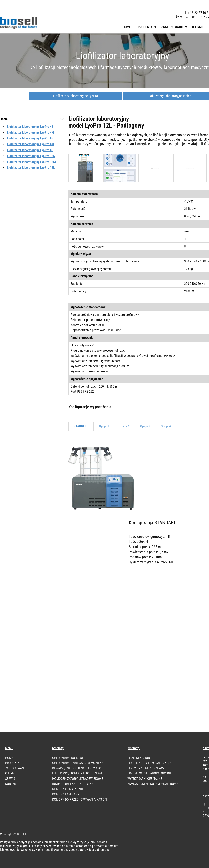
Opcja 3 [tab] (145, 426)
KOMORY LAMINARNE (67, 794)
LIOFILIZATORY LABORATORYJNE (149, 763)
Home (127, 27)
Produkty (145, 27)
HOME (9, 758)
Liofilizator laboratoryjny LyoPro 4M (31, 133)
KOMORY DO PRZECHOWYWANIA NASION (79, 799)
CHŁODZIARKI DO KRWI (68, 758)
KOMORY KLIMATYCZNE (68, 789)
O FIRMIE (11, 773)
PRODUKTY (12, 763)
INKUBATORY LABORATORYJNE (73, 784)
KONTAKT (11, 784)
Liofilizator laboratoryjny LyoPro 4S (30, 127)
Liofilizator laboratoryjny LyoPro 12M (31, 162)
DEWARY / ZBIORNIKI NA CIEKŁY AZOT (78, 768)
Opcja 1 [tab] (104, 426)
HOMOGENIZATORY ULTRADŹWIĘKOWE (78, 779)
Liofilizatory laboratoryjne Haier (169, 96)
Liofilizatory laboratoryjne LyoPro (76, 96)
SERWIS (10, 779)
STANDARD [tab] (81, 426)
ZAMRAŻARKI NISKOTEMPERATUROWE (153, 784)
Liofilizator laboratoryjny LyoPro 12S (31, 156)
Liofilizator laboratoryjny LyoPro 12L (31, 168)
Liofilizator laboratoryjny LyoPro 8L (30, 150)
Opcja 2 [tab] (125, 426)
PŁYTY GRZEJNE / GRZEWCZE (147, 768)
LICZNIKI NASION (139, 758)
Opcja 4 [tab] (166, 426)
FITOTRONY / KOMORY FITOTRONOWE (78, 773)
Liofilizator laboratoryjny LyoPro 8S (30, 138)
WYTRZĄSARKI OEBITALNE (145, 779)
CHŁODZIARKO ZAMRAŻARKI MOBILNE (78, 763)
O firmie (198, 27)
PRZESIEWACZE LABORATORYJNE (150, 773)
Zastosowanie (172, 27)
